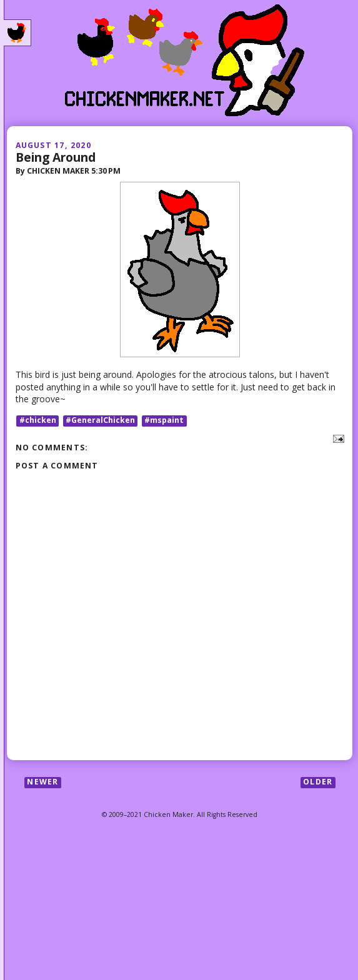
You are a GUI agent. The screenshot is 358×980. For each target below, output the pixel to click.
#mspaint (164, 421)
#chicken (38, 421)
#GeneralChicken (100, 421)
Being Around (56, 157)
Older (318, 782)
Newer (42, 782)
